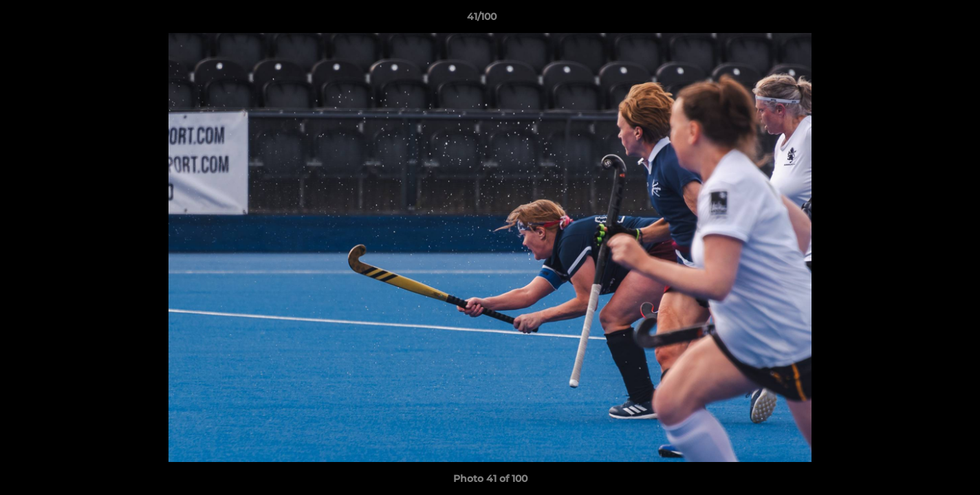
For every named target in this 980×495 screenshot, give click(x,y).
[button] (922, 20)
